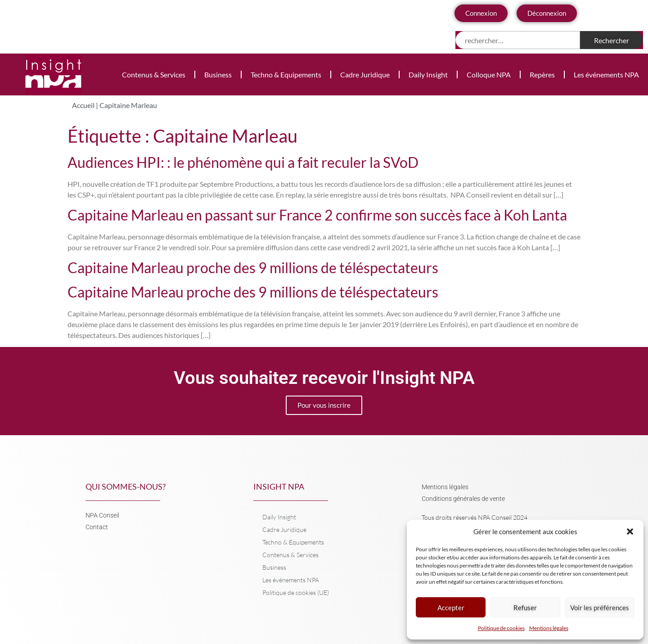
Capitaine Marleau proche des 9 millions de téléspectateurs (253, 268)
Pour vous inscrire (324, 405)
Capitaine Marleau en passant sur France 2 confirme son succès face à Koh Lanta (317, 215)
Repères (542, 74)
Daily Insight (428, 74)
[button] (630, 531)
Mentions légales (549, 628)
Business (218, 74)
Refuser (525, 608)
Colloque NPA (489, 74)
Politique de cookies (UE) (296, 592)
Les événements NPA (606, 74)
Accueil (83, 105)
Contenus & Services (154, 74)
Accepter (451, 608)
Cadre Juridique (365, 74)
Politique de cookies (501, 628)
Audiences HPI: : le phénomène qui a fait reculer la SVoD (243, 162)
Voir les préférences (600, 608)
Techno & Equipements (286, 74)
